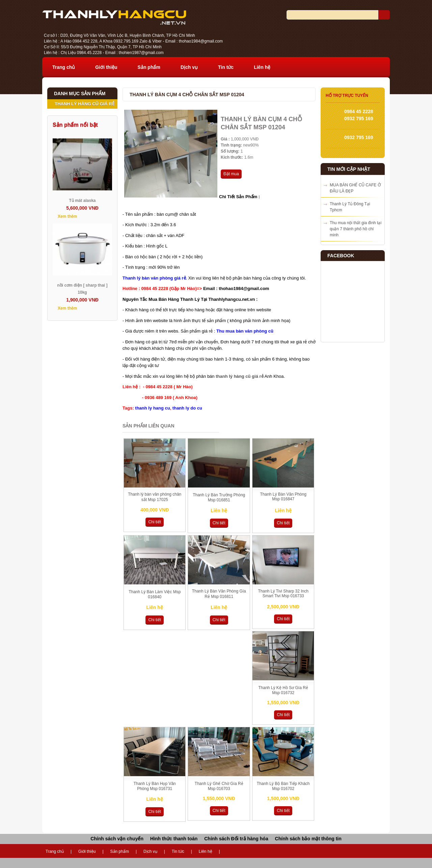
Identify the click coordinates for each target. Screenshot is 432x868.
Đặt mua (231, 174)
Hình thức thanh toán (174, 839)
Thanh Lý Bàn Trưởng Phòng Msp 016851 (219, 497)
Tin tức (226, 67)
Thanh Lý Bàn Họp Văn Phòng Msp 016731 (155, 786)
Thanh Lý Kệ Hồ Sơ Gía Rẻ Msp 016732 (283, 690)
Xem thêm (67, 216)
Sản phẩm (149, 67)
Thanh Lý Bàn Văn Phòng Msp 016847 (283, 497)
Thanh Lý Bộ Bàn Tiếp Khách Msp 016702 (283, 786)
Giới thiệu (106, 67)
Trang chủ (64, 67)
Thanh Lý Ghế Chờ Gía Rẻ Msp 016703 (219, 786)
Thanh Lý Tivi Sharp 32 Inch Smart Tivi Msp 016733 (283, 594)
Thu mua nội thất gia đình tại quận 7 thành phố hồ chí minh (356, 229)
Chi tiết (155, 522)
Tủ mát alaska (82, 201)
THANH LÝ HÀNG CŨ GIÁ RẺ (85, 104)
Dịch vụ (189, 67)
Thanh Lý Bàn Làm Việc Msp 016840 (155, 594)
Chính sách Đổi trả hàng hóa (236, 839)
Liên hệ (262, 67)
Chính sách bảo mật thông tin (308, 839)
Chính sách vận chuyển (117, 839)
